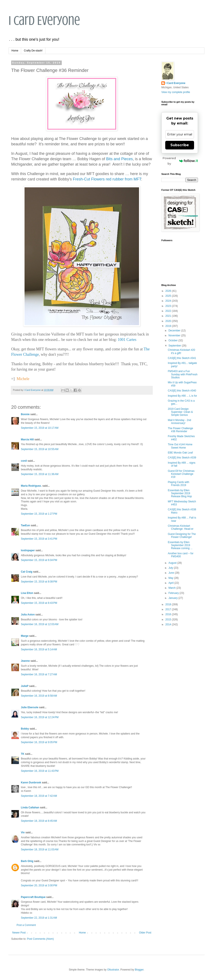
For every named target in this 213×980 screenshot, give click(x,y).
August (173, 563)
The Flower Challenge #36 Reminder (180, 430)
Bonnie (25, 414)
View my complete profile (176, 92)
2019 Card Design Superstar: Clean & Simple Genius (180, 412)
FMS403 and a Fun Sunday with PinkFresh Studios (183, 374)
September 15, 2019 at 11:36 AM (40, 474)
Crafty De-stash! (33, 51)
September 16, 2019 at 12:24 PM (40, 717)
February (174, 593)
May (171, 578)
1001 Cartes (127, 340)
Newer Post (19, 933)
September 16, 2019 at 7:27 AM (39, 674)
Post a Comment (26, 925)
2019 (169, 326)
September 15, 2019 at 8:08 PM (39, 582)
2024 (169, 301)
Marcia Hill (27, 440)
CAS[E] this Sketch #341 (182, 358)
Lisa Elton (27, 593)
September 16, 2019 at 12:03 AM (40, 624)
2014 (169, 624)
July (171, 568)
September (175, 346)
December (175, 331)
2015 (169, 620)
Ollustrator (113, 970)
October (173, 340)
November (175, 335)
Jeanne (25, 661)
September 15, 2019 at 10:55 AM (40, 449)
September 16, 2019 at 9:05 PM (39, 742)
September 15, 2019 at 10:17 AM (40, 428)
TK (23, 754)
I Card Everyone (44, 21)
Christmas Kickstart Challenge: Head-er (181, 527)
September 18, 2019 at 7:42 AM (39, 796)
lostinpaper (28, 550)
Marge (25, 636)
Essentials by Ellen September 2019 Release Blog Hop (180, 493)
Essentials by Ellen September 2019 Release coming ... (180, 545)
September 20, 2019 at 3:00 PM (39, 885)
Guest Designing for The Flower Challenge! (182, 536)
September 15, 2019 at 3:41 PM (39, 539)
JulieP (25, 686)
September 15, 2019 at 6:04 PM (39, 560)
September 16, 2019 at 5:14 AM (39, 649)
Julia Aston (28, 615)
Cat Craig (27, 572)
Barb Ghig (27, 861)
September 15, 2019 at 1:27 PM (39, 514)
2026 (169, 291)
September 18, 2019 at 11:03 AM (40, 850)
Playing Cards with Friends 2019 (178, 484)
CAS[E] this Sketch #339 (182, 458)
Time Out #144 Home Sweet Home (180, 446)
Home (15, 51)
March (172, 588)
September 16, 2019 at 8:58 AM (39, 696)
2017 (169, 609)
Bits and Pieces (119, 159)
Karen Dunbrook (31, 783)
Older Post (145, 933)
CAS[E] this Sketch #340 (182, 391)
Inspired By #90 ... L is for (182, 396)
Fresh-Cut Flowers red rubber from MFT (107, 179)
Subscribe (180, 145)
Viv (23, 832)
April (171, 583)
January (173, 598)
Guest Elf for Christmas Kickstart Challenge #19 (181, 474)
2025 (169, 296)
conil (24, 461)
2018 (169, 604)
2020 (169, 321)
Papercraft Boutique (33, 897)
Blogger (139, 970)
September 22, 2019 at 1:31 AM (39, 918)
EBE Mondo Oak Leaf (180, 453)
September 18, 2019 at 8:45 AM (39, 821)
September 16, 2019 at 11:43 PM (40, 771)
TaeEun (25, 525)
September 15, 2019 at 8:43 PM (39, 603)
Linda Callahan (30, 808)
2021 (169, 316)
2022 (169, 311)
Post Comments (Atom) (40, 939)
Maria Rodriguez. (31, 486)
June (172, 573)
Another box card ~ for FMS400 (181, 555)
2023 (169, 306)
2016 (169, 614)
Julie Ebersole (30, 707)
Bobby (25, 729)
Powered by (180, 161)
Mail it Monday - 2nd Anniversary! (179, 422)
